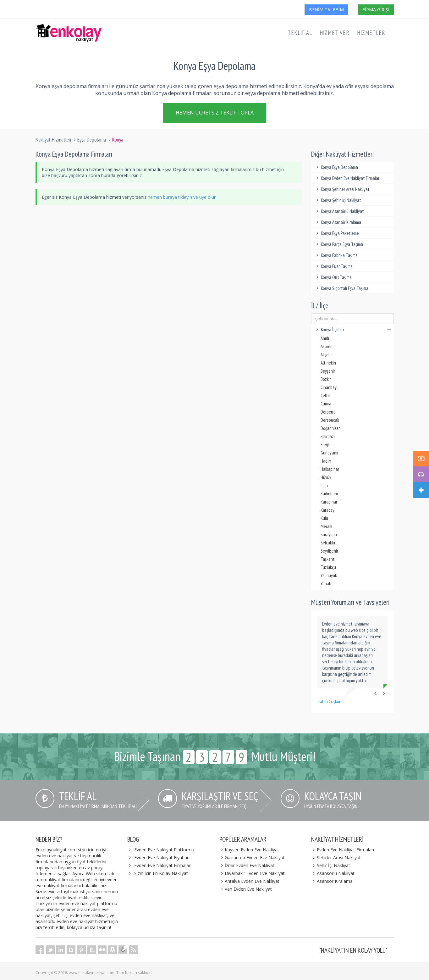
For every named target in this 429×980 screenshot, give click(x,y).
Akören (327, 346)
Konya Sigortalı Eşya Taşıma (341, 288)
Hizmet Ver (335, 33)
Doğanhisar (330, 428)
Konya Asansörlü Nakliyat (339, 211)
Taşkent (328, 559)
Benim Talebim (326, 10)
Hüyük (326, 477)
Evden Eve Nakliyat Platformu (164, 850)
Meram (326, 526)
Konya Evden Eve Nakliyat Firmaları (347, 178)
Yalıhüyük (329, 575)
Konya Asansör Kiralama (338, 222)
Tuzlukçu (328, 567)
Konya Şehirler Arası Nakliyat (342, 189)
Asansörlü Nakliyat (333, 873)
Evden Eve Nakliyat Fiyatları (162, 857)
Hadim (326, 461)
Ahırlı (325, 338)
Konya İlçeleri (352, 329)
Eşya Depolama (92, 140)
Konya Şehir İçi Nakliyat (338, 200)
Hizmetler (371, 33)
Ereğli (325, 445)
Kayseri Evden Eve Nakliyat (249, 850)
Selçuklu (328, 543)
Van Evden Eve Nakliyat (246, 889)
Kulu (324, 518)
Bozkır (326, 379)
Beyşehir (328, 371)
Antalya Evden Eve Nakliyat (250, 881)
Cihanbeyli (330, 387)
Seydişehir (329, 551)
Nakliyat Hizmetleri (53, 140)
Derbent (328, 412)
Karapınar (329, 502)
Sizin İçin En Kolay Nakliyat (161, 873)
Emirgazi (328, 436)
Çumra (326, 404)
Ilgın (324, 485)
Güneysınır (330, 453)
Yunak (326, 584)
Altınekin (328, 363)
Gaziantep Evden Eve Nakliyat (252, 857)
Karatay (327, 510)
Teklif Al (300, 33)
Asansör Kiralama (332, 881)
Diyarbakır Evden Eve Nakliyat (252, 873)
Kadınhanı (329, 494)
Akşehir (327, 355)
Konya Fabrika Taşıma (336, 255)
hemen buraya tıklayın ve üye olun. (183, 197)
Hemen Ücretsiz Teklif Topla (215, 112)
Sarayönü (329, 535)
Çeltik (326, 395)
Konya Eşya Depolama (336, 167)
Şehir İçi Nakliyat (331, 865)
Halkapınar (330, 469)
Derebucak (330, 420)
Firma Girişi (376, 10)
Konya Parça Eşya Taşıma (339, 244)
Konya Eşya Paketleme (337, 233)
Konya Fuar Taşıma (333, 266)
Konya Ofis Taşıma (333, 277)
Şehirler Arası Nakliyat (336, 857)
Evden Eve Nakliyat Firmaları (163, 865)
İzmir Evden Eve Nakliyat (247, 865)
